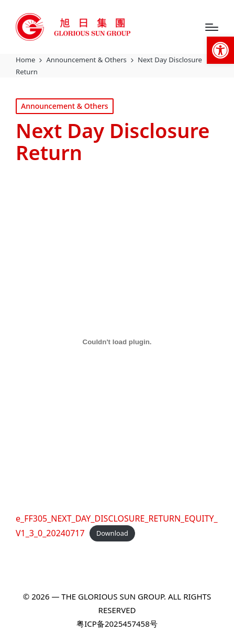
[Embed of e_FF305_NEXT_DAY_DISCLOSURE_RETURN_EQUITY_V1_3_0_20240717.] (117, 342)
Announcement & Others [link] (65, 106)
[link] (220, 50)
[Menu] (212, 27)
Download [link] (112, 534)
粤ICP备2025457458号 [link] (117, 624)
